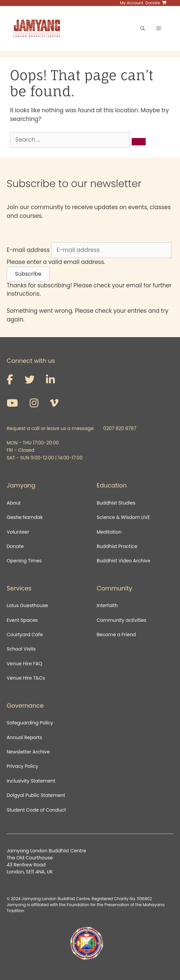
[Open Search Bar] (143, 28)
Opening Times (24, 561)
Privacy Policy (23, 766)
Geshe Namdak (25, 517)
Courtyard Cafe (25, 635)
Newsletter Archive (28, 752)
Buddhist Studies (116, 503)
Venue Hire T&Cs (26, 678)
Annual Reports (24, 737)
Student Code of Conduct (36, 810)
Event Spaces (22, 620)
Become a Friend (116, 635)
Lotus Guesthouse (27, 605)
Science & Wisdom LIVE (123, 517)
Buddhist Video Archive (123, 561)
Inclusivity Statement (31, 781)
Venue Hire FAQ (24, 664)
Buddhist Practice (117, 546)
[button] (28, 274)
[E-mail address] (111, 250)
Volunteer (18, 532)
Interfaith (107, 605)
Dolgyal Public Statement (36, 795)
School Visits (21, 649)
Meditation (109, 532)
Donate (15, 546)
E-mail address (28, 250)
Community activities (121, 620)
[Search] (139, 142)
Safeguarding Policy (30, 723)
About (14, 503)
